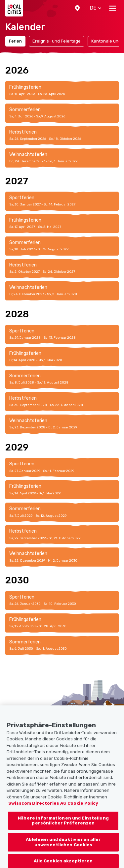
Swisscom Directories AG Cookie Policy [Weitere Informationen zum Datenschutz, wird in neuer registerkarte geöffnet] (53, 807)
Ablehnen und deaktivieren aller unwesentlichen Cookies (63, 846)
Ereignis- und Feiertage (57, 41)
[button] (77, 8)
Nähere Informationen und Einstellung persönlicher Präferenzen (63, 825)
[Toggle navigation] (113, 8)
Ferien (15, 41)
